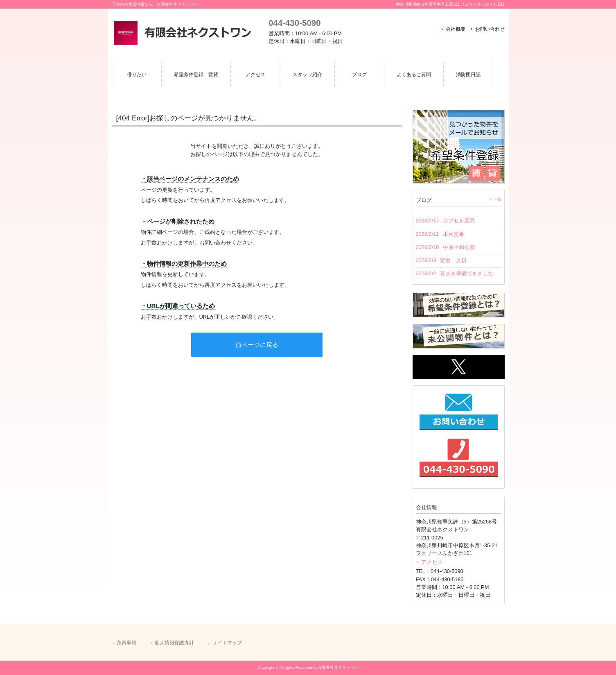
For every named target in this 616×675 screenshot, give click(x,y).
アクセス (432, 562)
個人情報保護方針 (174, 643)
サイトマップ (227, 643)
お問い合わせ (490, 29)
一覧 (497, 199)
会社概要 (456, 29)
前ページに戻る (257, 345)
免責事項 (126, 643)
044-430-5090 (294, 23)
